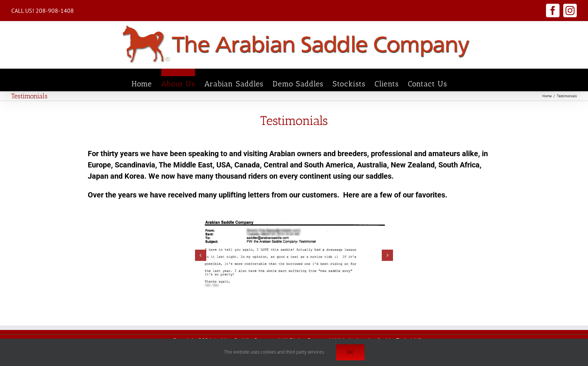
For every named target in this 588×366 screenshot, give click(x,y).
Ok (350, 352)
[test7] (294, 255)
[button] (201, 255)
